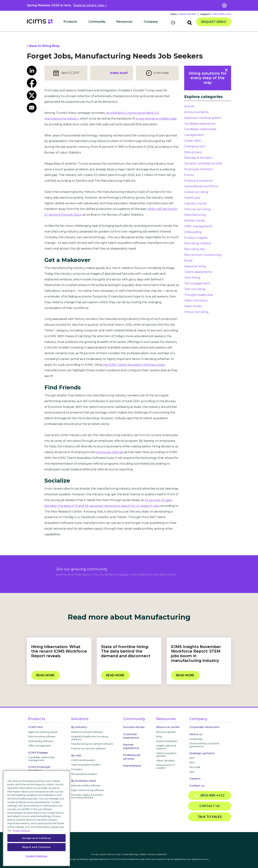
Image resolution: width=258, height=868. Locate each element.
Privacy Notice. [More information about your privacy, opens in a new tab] (21, 830)
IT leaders (77, 769)
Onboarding (193, 232)
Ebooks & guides (166, 732)
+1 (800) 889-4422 (221, 14)
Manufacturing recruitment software (92, 744)
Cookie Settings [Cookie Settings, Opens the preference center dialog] (37, 856)
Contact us (197, 786)
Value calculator (166, 760)
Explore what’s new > (90, 5)
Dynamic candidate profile (203, 163)
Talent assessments (198, 272)
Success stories (134, 727)
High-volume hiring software (88, 790)
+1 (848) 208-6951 (187, 14)
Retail (188, 261)
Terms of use (114, 854)
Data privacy (193, 152)
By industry (79, 727)
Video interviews (196, 300)
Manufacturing (195, 215)
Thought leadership (199, 295)
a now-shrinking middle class (156, 119)
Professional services (132, 757)
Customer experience (131, 736)
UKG (192, 772)
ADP (192, 758)
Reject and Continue (36, 847)
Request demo (214, 22)
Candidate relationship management (41, 759)
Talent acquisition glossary (166, 755)
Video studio (193, 306)
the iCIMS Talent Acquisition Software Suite (134, 365)
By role (76, 755)
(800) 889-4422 (210, 796)
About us (196, 734)
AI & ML (189, 106)
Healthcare (192, 198)
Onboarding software (41, 741)
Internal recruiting (197, 209)
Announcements (196, 112)
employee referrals (110, 452)
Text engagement (197, 283)
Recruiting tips (195, 249)
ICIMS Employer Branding (39, 769)
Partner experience (131, 746)
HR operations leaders (84, 774)
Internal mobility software (86, 785)
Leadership (196, 739)
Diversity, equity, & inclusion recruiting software (87, 796)
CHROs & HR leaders (83, 760)
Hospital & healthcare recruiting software (89, 738)
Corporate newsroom (204, 727)
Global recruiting (196, 192)
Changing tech (195, 146)
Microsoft (195, 767)
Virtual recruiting (196, 312)
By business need (83, 781)
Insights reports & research (166, 747)
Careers (195, 779)
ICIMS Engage (38, 752)
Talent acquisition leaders (86, 765)
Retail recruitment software (87, 732)
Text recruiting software (42, 736)
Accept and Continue (36, 838)
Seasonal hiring (195, 266)
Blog (159, 736)
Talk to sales (210, 817)
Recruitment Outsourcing (203, 255)
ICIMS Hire (35, 727)
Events (189, 175)
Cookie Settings (130, 854)
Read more (45, 675)
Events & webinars (167, 741)
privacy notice (219, 577)
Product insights (196, 238)
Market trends (194, 221)
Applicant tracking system (203, 118)
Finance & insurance (198, 181)
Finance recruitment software (88, 748)
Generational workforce (201, 186)
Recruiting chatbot (198, 243)
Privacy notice (99, 854)
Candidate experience (200, 124)
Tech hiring (192, 278)
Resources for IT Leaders (165, 766)
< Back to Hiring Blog (43, 46)
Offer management (198, 226)
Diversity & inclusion (198, 158)
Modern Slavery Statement (153, 854)
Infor (192, 762)
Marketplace (132, 766)
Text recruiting (195, 289)
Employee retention (199, 169)
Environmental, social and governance (204, 745)
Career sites (192, 141)
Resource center (168, 727)
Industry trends (195, 203)
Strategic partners (202, 753)
